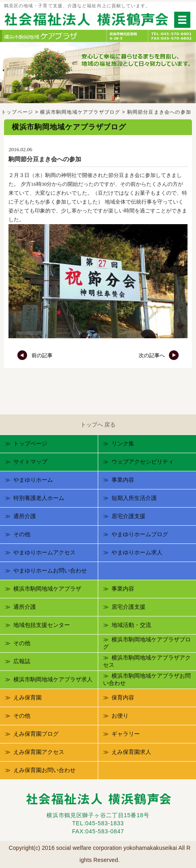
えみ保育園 (27, 697)
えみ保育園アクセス (39, 752)
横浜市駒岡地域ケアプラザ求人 (53, 679)
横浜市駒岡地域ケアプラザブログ (80, 112)
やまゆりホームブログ (140, 534)
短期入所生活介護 (134, 498)
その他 (22, 534)
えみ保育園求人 (131, 752)
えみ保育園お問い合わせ (44, 770)
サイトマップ (30, 462)
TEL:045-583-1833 (98, 823)
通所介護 (25, 516)
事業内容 (123, 480)
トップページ (17, 112)
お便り (120, 716)
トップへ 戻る (98, 425)
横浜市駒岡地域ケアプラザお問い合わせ (147, 679)
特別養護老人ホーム (39, 498)
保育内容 (123, 697)
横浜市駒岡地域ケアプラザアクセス (147, 661)
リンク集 (123, 443)
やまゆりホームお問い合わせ (50, 570)
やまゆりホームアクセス (44, 552)
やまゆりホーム (33, 480)
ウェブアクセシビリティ (143, 462)
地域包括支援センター (42, 625)
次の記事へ (159, 355)
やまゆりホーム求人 (137, 552)
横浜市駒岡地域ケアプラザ (47, 589)
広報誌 (22, 661)
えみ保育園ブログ (36, 734)
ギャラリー (126, 734)
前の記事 (35, 355)
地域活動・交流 (131, 625)
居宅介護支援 (129, 516)
